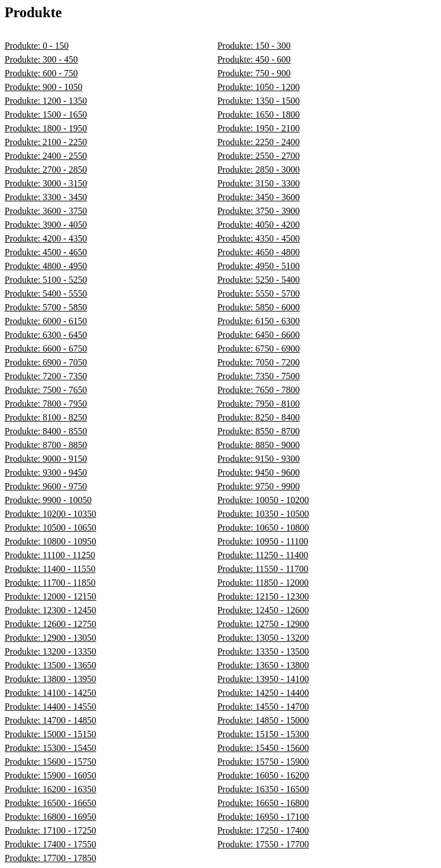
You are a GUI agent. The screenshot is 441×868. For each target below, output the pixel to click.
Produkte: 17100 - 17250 (51, 830)
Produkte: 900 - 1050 (44, 87)
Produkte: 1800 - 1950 (46, 128)
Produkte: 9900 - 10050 (48, 500)
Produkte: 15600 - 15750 (51, 762)
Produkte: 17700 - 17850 (51, 858)
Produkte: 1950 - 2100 (258, 128)
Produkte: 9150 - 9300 (258, 459)
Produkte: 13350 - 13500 (263, 651)
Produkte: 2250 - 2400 (258, 142)
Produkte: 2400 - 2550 (46, 156)
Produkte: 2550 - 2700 (258, 156)
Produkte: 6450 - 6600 (258, 335)
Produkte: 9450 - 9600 (258, 472)
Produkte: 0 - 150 (37, 46)
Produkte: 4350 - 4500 (258, 238)
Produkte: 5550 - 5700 (258, 293)
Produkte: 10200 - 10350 (51, 514)
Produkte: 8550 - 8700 (258, 431)
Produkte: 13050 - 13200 (263, 638)
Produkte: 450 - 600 (254, 59)
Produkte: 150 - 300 (254, 46)
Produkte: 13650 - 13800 (263, 665)
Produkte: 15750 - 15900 (263, 762)
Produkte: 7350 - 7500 (258, 376)
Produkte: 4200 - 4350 (46, 238)
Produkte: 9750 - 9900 (258, 486)
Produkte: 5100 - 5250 (46, 280)
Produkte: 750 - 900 (254, 73)
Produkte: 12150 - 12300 (263, 596)
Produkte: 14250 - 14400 (263, 693)
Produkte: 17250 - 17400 (263, 830)
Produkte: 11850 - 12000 (263, 583)
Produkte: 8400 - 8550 (46, 431)
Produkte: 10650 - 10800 (263, 528)
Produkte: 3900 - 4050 (46, 225)
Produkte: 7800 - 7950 (46, 404)
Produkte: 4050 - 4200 (258, 225)
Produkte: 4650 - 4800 (258, 252)
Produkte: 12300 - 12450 (51, 610)
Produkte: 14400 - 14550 (51, 707)
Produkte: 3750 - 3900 (258, 211)
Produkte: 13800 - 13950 (51, 679)
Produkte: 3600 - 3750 (46, 211)
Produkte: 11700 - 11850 (50, 583)
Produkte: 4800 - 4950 (46, 266)
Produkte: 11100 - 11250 (50, 555)
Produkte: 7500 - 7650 (46, 390)
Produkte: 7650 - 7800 (258, 390)
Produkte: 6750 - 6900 (258, 349)
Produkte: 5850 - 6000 (258, 307)
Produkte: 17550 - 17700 (263, 844)
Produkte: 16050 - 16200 (263, 775)
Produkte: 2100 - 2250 (46, 142)
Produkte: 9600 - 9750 (46, 486)
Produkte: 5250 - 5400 (258, 280)
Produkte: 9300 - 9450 (46, 472)
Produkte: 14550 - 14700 (263, 707)
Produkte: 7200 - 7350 (46, 376)
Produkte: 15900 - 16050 (51, 775)
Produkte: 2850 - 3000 (258, 170)
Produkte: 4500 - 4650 (46, 252)
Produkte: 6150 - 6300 (258, 321)
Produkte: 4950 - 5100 (258, 266)
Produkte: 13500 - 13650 (51, 665)
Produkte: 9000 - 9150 (46, 459)
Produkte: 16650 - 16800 (263, 803)
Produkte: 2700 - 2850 (46, 170)
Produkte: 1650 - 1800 (258, 114)
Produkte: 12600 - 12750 (51, 624)
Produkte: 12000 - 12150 (51, 596)
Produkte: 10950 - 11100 (262, 541)
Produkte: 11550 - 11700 (262, 569)
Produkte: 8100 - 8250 (46, 417)
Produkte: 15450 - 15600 (263, 748)
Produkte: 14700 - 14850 (51, 720)
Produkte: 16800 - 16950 (51, 817)
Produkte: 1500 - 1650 (46, 114)
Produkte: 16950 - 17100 (263, 817)
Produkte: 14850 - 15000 (263, 720)
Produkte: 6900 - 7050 (46, 362)
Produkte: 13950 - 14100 (263, 679)
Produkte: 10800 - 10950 (51, 541)
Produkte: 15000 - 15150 (51, 734)
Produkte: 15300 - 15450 (51, 748)
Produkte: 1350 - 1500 (258, 101)
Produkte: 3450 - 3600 (258, 197)
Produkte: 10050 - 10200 (263, 500)
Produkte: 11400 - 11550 (50, 569)
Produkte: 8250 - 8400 (258, 417)
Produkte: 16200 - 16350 (51, 789)
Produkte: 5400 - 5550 (46, 293)
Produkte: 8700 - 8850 (46, 445)
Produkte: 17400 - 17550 (51, 844)
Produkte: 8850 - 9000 (258, 445)
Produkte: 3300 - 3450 (46, 197)
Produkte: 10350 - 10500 (263, 514)
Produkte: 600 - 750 (41, 73)
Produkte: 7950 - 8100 (258, 404)
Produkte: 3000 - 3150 (46, 183)
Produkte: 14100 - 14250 (51, 693)
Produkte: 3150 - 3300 (258, 183)
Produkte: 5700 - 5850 (46, 307)
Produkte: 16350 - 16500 (263, 789)
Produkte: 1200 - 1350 (46, 101)
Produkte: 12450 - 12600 (263, 610)
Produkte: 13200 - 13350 (51, 651)
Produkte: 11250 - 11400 (262, 555)
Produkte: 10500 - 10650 (51, 528)
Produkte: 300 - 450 (41, 59)
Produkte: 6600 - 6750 (46, 349)
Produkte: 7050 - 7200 (258, 362)
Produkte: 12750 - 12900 (263, 624)
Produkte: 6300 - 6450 (46, 335)
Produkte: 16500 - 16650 (51, 803)
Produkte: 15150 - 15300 (263, 734)
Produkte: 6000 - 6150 (46, 321)
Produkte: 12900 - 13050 (51, 638)
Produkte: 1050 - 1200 (258, 87)
